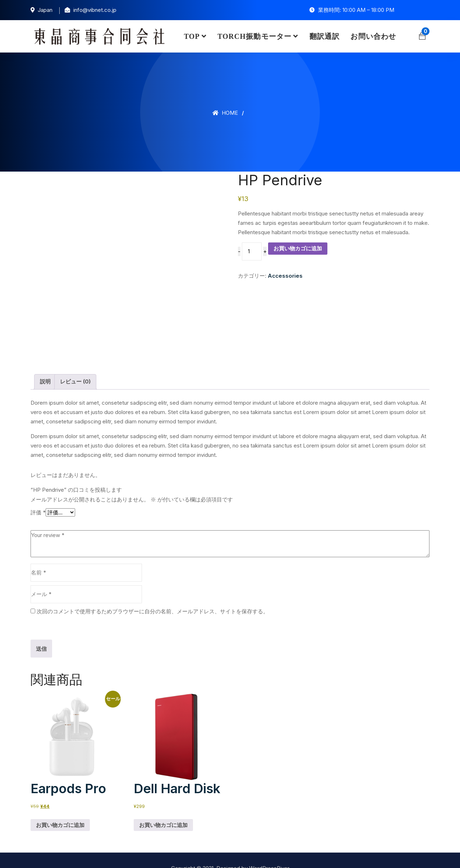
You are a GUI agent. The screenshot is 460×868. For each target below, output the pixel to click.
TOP (192, 36)
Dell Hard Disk (177, 773)
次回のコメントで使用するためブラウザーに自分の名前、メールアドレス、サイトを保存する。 (153, 596)
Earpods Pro (68, 773)
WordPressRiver (269, 852)
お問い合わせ (373, 36)
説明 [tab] (45, 366)
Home (225, 113)
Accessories (285, 276)
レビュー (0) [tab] (75, 366)
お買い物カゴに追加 (298, 248)
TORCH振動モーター (254, 36)
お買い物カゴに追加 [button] (60, 809)
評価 (38, 497)
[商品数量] (252, 251)
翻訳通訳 (325, 36)
